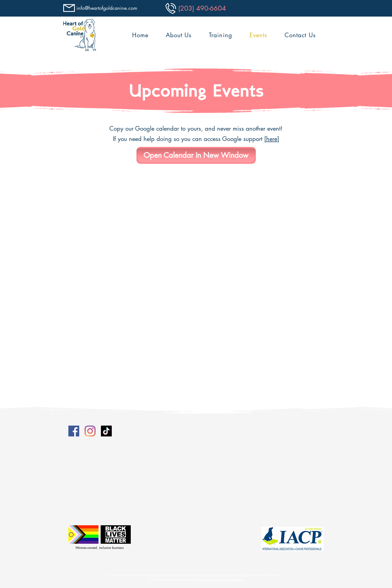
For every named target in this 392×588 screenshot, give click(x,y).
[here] (272, 139)
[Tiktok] (106, 431)
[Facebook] (74, 431)
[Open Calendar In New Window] (196, 155)
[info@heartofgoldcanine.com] (108, 8)
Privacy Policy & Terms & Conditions (218, 580)
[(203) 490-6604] (202, 8)
